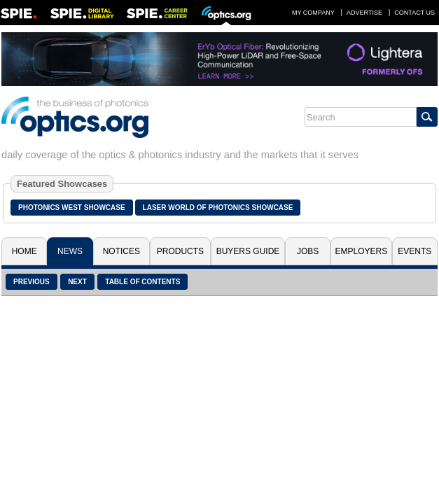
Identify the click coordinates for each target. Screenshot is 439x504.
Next (77, 282)
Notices (121, 251)
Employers (362, 251)
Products (180, 251)
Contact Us (414, 13)
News (70, 251)
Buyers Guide (248, 251)
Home (25, 251)
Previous (32, 282)
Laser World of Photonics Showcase (218, 208)
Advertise (364, 13)
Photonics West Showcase (72, 208)
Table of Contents (142, 282)
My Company (313, 13)
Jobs (308, 251)
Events (414, 251)
